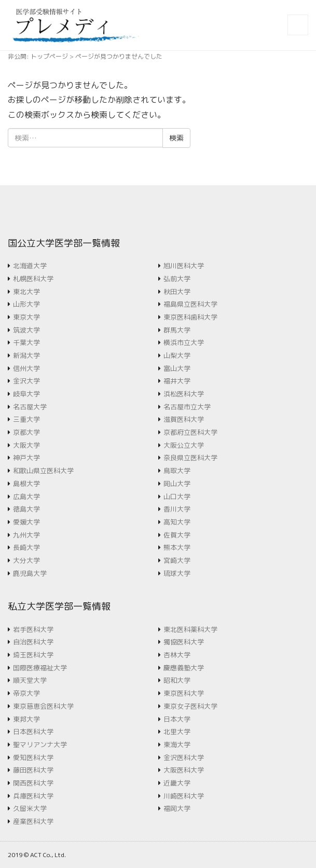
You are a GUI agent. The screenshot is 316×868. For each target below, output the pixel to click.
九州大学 (26, 535)
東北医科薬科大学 (190, 629)
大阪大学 (26, 445)
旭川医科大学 (184, 266)
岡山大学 (177, 484)
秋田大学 (177, 292)
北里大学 (177, 732)
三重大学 (26, 419)
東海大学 (177, 745)
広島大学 (26, 497)
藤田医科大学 (33, 770)
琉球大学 (177, 573)
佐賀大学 (177, 535)
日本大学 (177, 719)
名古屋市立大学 (187, 407)
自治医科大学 (33, 642)
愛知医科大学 (33, 757)
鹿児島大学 (30, 573)
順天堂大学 (30, 680)
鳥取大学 (177, 471)
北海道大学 (30, 266)
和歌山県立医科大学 (43, 471)
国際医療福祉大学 (40, 668)
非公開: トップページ (38, 56)
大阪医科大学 (184, 770)
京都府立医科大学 (190, 432)
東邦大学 (26, 719)
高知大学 (177, 522)
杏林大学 (177, 655)
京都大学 (26, 432)
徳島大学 (26, 509)
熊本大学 (177, 547)
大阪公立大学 (184, 445)
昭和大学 (177, 680)
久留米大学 (30, 808)
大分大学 (26, 560)
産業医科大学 (33, 821)
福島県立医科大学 (190, 304)
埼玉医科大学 (33, 655)
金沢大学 (26, 381)
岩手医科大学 (33, 629)
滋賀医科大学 (184, 419)
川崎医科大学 (184, 796)
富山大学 (177, 368)
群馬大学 (177, 330)
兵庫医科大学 (33, 796)
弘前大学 (177, 279)
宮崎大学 (177, 560)
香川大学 (177, 509)
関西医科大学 (33, 783)
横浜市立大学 (184, 342)
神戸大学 (26, 458)
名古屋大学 (30, 407)
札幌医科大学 (33, 279)
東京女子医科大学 (190, 706)
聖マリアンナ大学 (40, 745)
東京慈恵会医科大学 (43, 706)
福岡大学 (177, 808)
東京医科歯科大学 (190, 317)
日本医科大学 (33, 732)
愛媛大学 (26, 522)
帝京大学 (26, 693)
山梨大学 (177, 355)
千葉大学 (26, 342)
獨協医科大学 (184, 642)
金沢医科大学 (184, 757)
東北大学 (26, 292)
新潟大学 (26, 355)
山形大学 (26, 304)
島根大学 (26, 484)
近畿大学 (177, 783)
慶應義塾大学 (184, 668)
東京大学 (26, 317)
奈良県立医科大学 (190, 458)
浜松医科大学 (184, 394)
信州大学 (26, 368)
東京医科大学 (184, 693)
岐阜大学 (26, 394)
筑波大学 (26, 330)
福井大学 (177, 381)
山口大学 (177, 497)
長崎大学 (26, 547)
